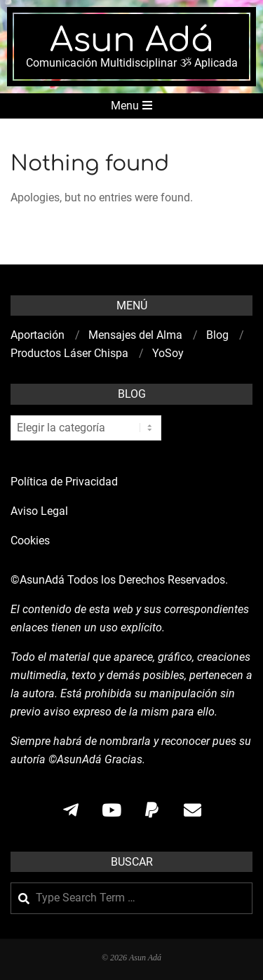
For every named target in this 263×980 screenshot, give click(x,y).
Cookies (32, 541)
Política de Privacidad (64, 482)
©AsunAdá (38, 580)
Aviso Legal (39, 511)
